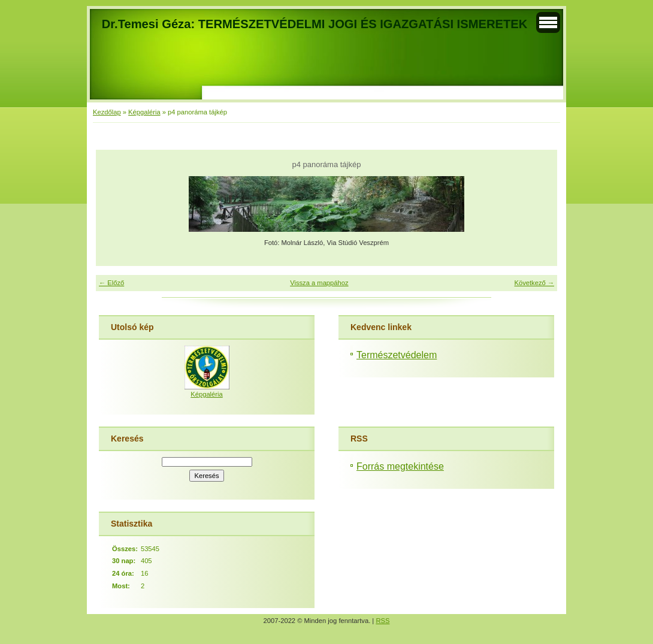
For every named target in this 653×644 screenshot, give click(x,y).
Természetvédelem (397, 355)
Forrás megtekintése (400, 466)
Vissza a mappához (319, 283)
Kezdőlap (107, 112)
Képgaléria (144, 112)
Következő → (534, 283)
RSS (383, 621)
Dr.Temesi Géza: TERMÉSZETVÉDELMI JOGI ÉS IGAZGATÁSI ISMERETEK (315, 24)
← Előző (111, 283)
